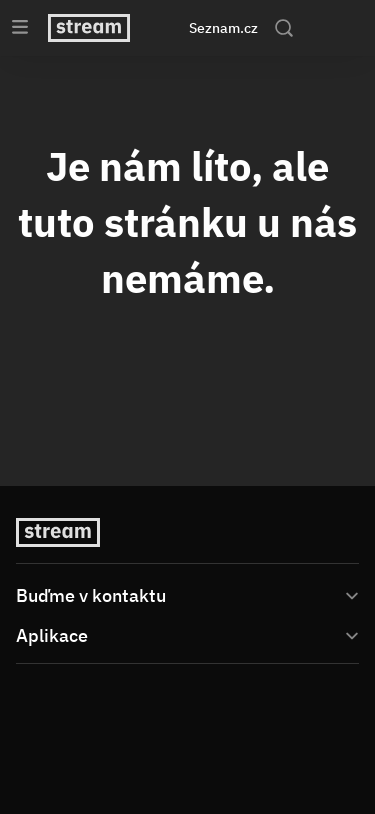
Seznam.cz (223, 28)
